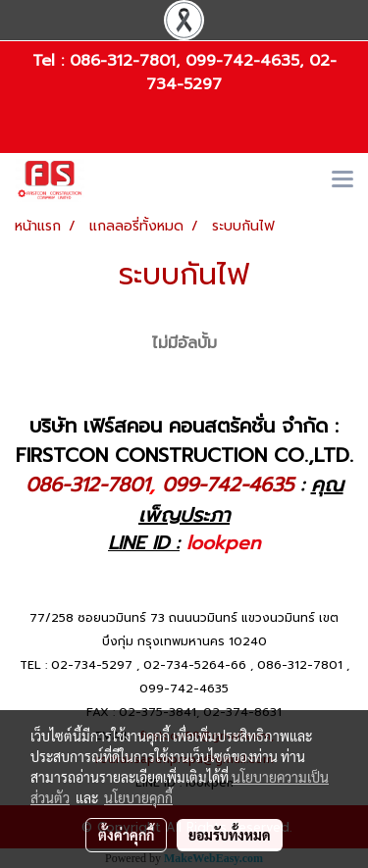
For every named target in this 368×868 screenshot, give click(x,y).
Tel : (51, 61)
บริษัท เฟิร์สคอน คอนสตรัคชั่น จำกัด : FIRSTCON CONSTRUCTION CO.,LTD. (184, 440)
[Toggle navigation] (342, 180)
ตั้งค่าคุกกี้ (126, 835)
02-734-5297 (92, 665)
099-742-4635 (242, 61)
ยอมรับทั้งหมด (230, 835)
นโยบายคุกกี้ (138, 797)
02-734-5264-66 (195, 665)
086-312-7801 (123, 61)
